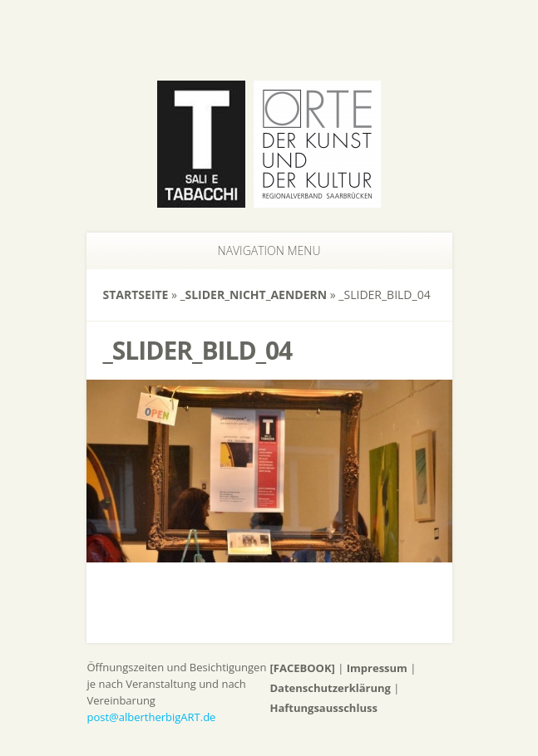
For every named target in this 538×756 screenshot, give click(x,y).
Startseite (136, 295)
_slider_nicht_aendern (254, 295)
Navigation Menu (259, 250)
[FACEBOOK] (303, 668)
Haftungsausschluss (324, 708)
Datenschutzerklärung (331, 688)
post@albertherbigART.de (152, 717)
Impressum (377, 668)
